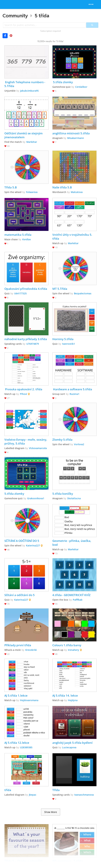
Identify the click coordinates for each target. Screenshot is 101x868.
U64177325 (20, 293)
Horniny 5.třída (63, 339)
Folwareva (32, 192)
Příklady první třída (18, 645)
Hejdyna (73, 700)
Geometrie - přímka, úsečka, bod (72, 543)
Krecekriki (31, 650)
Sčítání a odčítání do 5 (20, 595)
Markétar (32, 142)
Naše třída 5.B (62, 187)
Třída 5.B (11, 187)
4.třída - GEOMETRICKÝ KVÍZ (71, 595)
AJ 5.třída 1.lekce (16, 695)
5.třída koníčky (63, 494)
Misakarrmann (76, 138)
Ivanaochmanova (84, 795)
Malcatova (77, 192)
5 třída (42, 16)
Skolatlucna (74, 498)
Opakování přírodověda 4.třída (26, 289)
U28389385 (26, 747)
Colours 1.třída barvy (67, 645)
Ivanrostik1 (69, 344)
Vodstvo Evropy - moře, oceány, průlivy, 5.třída (26, 441)
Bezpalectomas (83, 293)
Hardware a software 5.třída (72, 389)
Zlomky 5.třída (62, 440)
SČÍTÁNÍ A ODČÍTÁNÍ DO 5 (22, 541)
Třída (56, 790)
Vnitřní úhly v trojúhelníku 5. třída (73, 237)
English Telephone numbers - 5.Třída (25, 84)
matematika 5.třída (18, 235)
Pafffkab (78, 600)
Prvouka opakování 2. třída (23, 389)
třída (8, 790)
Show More (51, 812)
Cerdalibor (81, 87)
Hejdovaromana (29, 700)
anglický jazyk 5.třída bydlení (72, 743)
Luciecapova (69, 747)
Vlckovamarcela (38, 448)
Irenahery (73, 650)
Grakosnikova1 (36, 498)
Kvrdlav (27, 239)
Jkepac (33, 795)
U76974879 (33, 344)
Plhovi (23, 394)
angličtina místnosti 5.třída (71, 133)
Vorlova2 (79, 444)
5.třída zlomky (63, 82)
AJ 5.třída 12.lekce (17, 743)
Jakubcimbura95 (29, 91)
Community (15, 16)
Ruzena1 (74, 394)
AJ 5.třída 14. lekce (65, 695)
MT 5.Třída (60, 289)
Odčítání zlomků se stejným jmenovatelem (24, 135)
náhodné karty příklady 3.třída (26, 339)
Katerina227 (33, 545)
